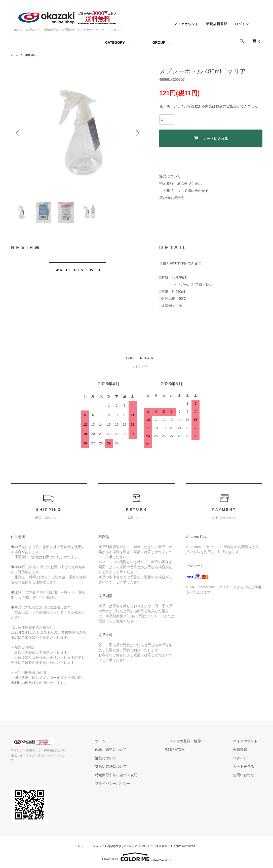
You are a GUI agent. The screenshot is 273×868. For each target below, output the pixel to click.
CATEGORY (115, 43)
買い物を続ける (172, 198)
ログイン (242, 24)
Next (137, 133)
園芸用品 (33, 55)
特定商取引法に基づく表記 (180, 183)
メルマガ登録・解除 (199, 745)
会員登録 (245, 754)
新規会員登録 (217, 24)
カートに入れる (211, 138)
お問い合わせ (248, 779)
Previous (18, 133)
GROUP (159, 43)
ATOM (198, 754)
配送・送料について (134, 754)
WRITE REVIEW (75, 274)
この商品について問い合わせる (184, 191)
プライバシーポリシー (136, 788)
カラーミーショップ (91, 845)
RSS (187, 754)
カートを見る (248, 770)
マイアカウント (186, 24)
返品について (170, 176)
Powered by (136, 856)
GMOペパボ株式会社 (154, 845)
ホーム (15, 55)
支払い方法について (134, 770)
